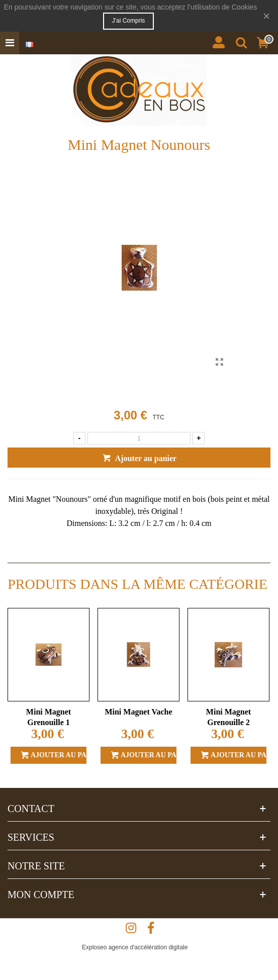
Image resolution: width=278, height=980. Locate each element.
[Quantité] (139, 438)
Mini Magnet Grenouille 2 (228, 717)
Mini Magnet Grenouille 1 (49, 717)
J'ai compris (129, 21)
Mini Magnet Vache (138, 712)
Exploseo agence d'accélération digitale (135, 947)
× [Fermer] (266, 16)
